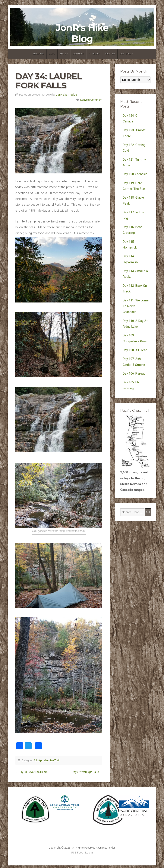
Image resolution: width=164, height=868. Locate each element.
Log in (89, 853)
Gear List (78, 54)
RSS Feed (77, 853)
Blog (52, 54)
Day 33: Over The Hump (33, 772)
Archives (110, 54)
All (35, 760)
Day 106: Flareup (134, 374)
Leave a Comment (91, 100)
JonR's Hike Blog (82, 33)
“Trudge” (94, 54)
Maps (63, 54)
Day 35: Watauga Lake (85, 772)
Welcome (38, 54)
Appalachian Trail (49, 760)
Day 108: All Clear (135, 350)
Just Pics (125, 54)
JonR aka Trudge (66, 95)
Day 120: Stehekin (135, 174)
